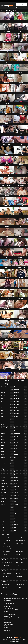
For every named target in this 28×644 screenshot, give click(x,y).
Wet (21, 528)
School (21, 478)
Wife (21, 531)
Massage (21, 431)
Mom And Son (7, 611)
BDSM (7, 416)
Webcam (21, 525)
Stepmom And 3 (7, 631)
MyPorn (18, 546)
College (7, 469)
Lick (21, 425)
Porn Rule (5, 579)
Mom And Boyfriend (8, 627)
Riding (21, 469)
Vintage (21, 522)
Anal (7, 399)
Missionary (21, 443)
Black (7, 437)
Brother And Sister (8, 616)
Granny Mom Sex (6, 541)
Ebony (7, 501)
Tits (21, 516)
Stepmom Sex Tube (7, 565)
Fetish (7, 516)
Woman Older (19, 579)
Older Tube (5, 543)
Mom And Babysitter (8, 626)
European (7, 504)
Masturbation (21, 434)
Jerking (21, 416)
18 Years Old (7, 387)
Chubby (7, 466)
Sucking (21, 501)
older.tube (16, 1)
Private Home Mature (7, 574)
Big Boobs (7, 422)
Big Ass (7, 419)
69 (7, 390)
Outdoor (21, 449)
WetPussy (8, 6)
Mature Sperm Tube (7, 549)
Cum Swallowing (7, 487)
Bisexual (7, 434)
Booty (7, 449)
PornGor (18, 574)
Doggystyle (7, 498)
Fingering (7, 519)
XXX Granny (19, 576)
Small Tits (21, 487)
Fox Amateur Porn (6, 568)
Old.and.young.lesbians (9, 615)
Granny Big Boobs (20, 543)
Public (21, 460)
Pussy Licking (21, 463)
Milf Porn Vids (19, 587)
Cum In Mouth (7, 484)
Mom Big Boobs (20, 552)
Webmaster (12, 641)
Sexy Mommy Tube (7, 571)
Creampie (7, 478)
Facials (7, 507)
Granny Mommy (6, 552)
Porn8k (18, 565)
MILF (21, 440)
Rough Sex (21, 472)
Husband (21, 405)
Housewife (21, 402)
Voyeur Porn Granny (21, 585)
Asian (7, 405)
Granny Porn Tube (6, 557)
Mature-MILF (7, 597)
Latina (21, 419)
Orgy (21, 446)
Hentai (21, 396)
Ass (7, 407)
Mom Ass (18, 554)
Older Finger (5, 590)
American (7, 396)
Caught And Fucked (8, 608)
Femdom (7, 513)
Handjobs (21, 390)
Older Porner (5, 554)
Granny (7, 531)
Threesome (21, 510)
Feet (7, 510)
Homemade (21, 399)
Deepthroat (7, 493)
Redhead (21, 466)
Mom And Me (7, 621)
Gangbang (7, 522)
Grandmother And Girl (9, 603)
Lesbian (21, 422)
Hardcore (21, 393)
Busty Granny (5, 560)
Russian (21, 475)
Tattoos (21, 504)
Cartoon (7, 460)
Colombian (7, 472)
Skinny (21, 484)
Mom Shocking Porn (21, 541)
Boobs (7, 446)
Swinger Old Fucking (7, 563)
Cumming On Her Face (9, 629)
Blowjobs (7, 443)
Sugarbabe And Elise (9, 624)
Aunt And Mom (7, 623)
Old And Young (7, 602)
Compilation (7, 475)
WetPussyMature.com (20, 640)
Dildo (7, 495)
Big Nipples (7, 431)
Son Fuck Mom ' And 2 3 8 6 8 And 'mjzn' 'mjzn (15, 610)
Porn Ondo (18, 582)
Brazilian (7, 451)
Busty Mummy (6, 585)
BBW (7, 413)
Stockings (21, 495)
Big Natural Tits (7, 428)
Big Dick (7, 425)
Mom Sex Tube (19, 549)
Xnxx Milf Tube (19, 557)
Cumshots (7, 490)
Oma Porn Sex (6, 576)
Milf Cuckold (19, 560)
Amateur (7, 393)
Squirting (21, 493)
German (7, 528)
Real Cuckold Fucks (7, 546)
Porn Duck (18, 568)
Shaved (21, 481)
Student (21, 498)
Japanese (21, 413)
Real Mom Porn (20, 590)
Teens (21, 507)
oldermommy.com (23, 1)
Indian (21, 407)
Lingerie (21, 428)
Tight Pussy (21, 513)
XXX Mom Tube (6, 538)
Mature (21, 437)
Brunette (7, 457)
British (7, 454)
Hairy (21, 387)
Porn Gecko (19, 571)
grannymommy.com (9, 1)
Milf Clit (4, 582)
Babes (7, 410)
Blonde (7, 440)
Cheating (7, 463)
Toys (21, 519)
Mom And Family (8, 607)
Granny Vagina (19, 538)
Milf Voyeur (5, 587)
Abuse (17, 641)
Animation (7, 402)
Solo (21, 490)
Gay (7, 525)
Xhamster (6, 605)
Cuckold (7, 481)
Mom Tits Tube (19, 563)
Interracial (21, 410)
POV (21, 457)
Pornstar (21, 454)
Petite (21, 451)
